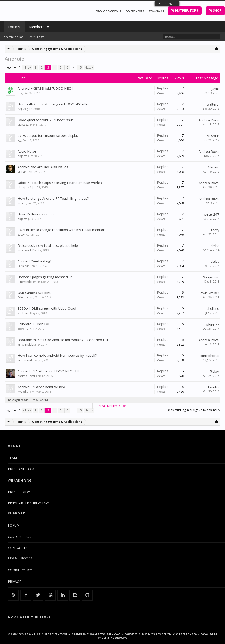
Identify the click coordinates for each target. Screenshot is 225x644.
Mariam (22, 172)
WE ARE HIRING (20, 480)
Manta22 (23, 125)
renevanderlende (29, 282)
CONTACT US (18, 548)
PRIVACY (14, 582)
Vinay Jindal (25, 345)
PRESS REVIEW (19, 492)
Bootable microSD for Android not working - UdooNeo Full (63, 340)
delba (215, 246)
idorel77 (23, 329)
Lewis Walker (209, 293)
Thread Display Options (113, 406)
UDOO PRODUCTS (109, 10)
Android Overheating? (35, 261)
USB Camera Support (34, 293)
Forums (14, 27)
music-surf (24, 250)
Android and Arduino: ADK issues (43, 167)
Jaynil (215, 89)
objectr (22, 156)
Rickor (215, 371)
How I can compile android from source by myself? (57, 355)
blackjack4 (24, 187)
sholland (23, 313)
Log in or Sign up (167, 3)
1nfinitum (24, 266)
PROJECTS (157, 10)
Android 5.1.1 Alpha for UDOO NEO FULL (49, 371)
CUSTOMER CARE (21, 537)
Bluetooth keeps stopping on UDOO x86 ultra (53, 104)
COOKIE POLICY (20, 570)
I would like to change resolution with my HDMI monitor (61, 230)
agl (19, 140)
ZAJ (20, 109)
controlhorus (209, 356)
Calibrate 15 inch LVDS (35, 324)
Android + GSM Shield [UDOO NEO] (45, 88)
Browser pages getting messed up (45, 277)
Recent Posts (36, 37)
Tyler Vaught (26, 297)
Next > (89, 67)
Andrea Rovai (209, 120)
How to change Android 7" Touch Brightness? (53, 198)
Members (37, 27)
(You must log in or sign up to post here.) (194, 410)
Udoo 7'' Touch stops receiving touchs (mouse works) (60, 183)
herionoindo (26, 360)
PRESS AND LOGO (22, 469)
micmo (22, 203)
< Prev (27, 67)
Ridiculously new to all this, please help (48, 245)
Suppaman (211, 277)
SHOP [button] (215, 10)
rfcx (20, 93)
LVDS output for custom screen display (48, 135)
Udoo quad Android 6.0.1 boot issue (46, 120)
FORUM (14, 525)
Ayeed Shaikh (26, 392)
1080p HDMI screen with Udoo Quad (47, 308)
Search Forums (14, 37)
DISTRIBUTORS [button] (185, 10)
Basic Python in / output (36, 214)
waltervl (213, 104)
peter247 (212, 214)
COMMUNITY (135, 10)
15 (80, 67)
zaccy (21, 235)
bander (214, 387)
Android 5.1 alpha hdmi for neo (41, 387)
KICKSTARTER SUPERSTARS (29, 503)
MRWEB (213, 136)
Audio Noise (27, 151)
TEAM (12, 458)
